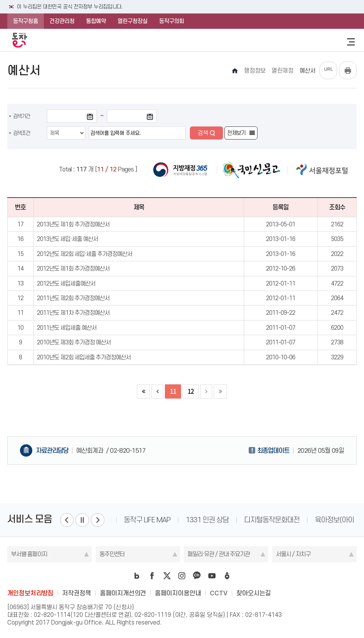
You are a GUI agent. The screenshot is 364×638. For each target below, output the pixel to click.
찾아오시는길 (254, 593)
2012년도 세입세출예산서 (66, 283)
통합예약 (96, 21)
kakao (197, 576)
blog (137, 576)
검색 (203, 133)
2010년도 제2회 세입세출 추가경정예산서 (84, 357)
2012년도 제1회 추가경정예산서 (73, 268)
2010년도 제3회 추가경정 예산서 (74, 342)
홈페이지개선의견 (123, 593)
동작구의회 (172, 21)
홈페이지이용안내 (178, 593)
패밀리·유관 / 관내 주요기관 (219, 554)
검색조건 (22, 133)
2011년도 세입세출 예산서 (67, 328)
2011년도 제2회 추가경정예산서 (73, 298)
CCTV (219, 593)
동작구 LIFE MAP (147, 520)
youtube (212, 576)
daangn (227, 576)
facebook (152, 576)
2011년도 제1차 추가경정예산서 (73, 313)
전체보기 (236, 133)
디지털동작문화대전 (272, 520)
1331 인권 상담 (207, 520)
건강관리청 (62, 21)
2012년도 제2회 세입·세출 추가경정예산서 (85, 254)
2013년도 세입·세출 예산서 (67, 239)
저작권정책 (77, 593)
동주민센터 (112, 554)
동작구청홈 (26, 21)
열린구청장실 (133, 21)
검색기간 (22, 116)
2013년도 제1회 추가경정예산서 (73, 224)
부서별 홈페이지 (29, 554)
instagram (182, 576)
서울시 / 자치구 (293, 554)
